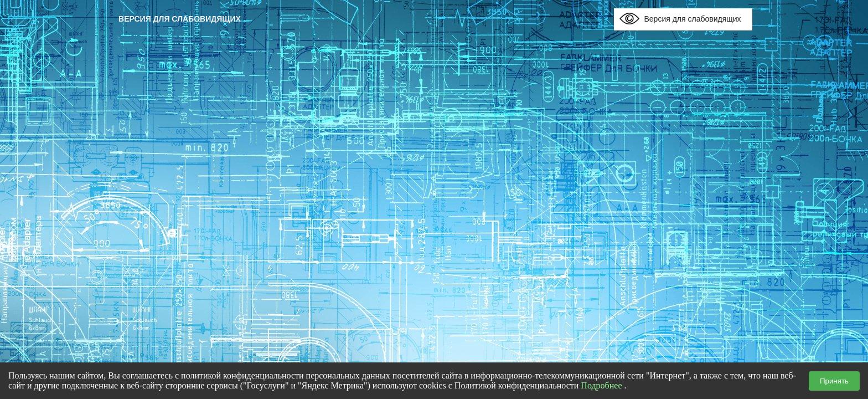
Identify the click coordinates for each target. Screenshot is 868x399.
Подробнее (601, 385)
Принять (834, 381)
